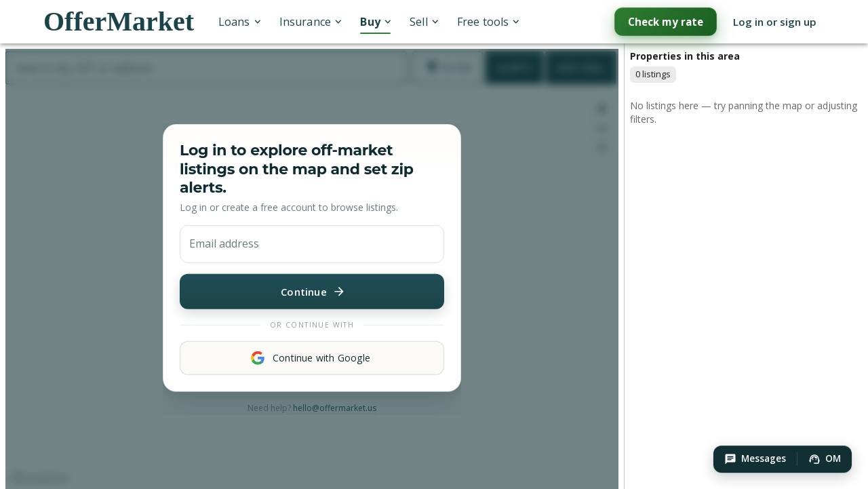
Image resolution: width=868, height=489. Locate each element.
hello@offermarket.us (335, 408)
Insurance (310, 22)
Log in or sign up (775, 22)
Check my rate (666, 22)
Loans (239, 22)
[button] (755, 459)
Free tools (488, 22)
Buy (375, 22)
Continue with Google (312, 358)
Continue (312, 291)
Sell (424, 22)
